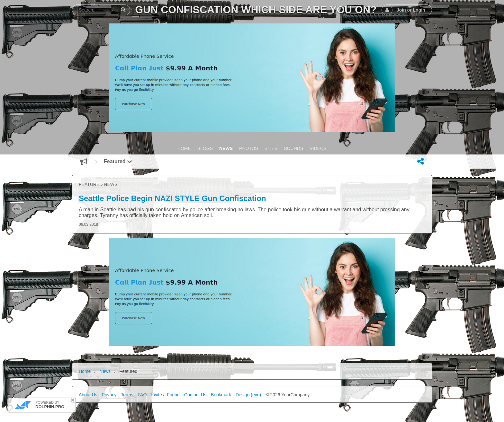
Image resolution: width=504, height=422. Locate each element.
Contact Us (195, 395)
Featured (118, 161)
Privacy (109, 395)
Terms (127, 395)
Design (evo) (248, 395)
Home (85, 371)
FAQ (142, 395)
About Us (88, 395)
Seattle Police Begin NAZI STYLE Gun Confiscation (172, 198)
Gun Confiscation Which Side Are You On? (256, 10)
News (105, 371)
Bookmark (221, 395)
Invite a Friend (165, 395)
